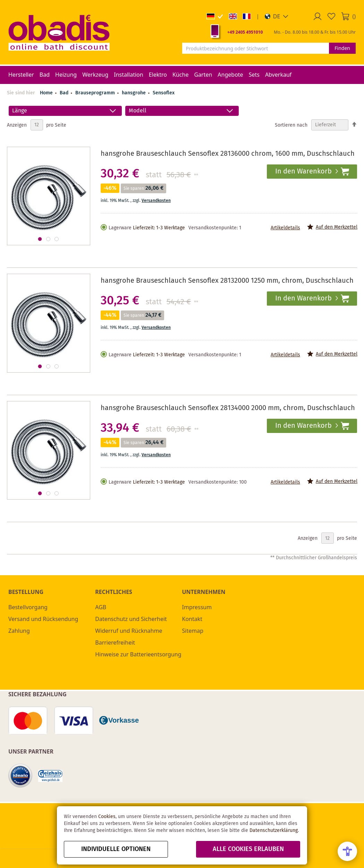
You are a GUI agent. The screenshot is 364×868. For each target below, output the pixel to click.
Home (46, 93)
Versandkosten (156, 201)
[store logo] (59, 32)
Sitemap (193, 631)
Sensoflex (164, 93)
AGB (101, 607)
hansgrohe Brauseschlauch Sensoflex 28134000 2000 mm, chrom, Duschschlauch (228, 408)
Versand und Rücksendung (43, 619)
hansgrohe (134, 93)
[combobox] (256, 48)
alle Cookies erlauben (248, 849)
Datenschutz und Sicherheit (131, 619)
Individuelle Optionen (116, 849)
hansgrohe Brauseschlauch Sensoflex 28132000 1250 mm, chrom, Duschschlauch (227, 281)
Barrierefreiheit (115, 643)
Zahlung (19, 631)
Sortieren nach (291, 125)
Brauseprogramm (96, 93)
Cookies (107, 817)
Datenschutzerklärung (274, 831)
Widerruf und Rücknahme (129, 631)
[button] (277, 16)
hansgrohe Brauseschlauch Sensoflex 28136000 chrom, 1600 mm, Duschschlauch (228, 154)
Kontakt (192, 619)
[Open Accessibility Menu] (347, 851)
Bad (65, 93)
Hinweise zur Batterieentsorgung (138, 654)
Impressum (197, 607)
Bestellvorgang (28, 607)
